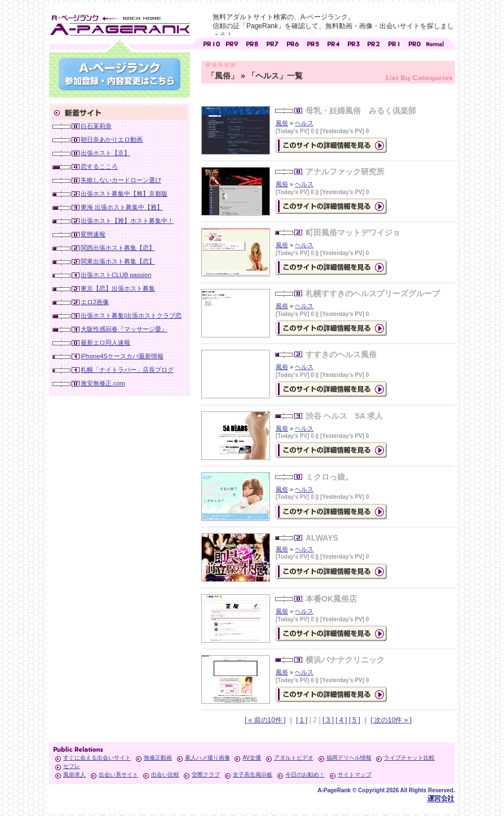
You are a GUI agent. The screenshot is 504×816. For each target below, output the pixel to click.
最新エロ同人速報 (105, 343)
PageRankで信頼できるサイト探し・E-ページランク (435, 43)
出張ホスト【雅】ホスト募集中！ (127, 221)
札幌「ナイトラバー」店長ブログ (127, 370)
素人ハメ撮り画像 (207, 758)
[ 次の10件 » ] (391, 720)
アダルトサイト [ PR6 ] (293, 43)
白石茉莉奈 (96, 126)
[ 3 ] (328, 720)
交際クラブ (206, 775)
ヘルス (304, 123)
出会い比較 (165, 775)
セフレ (72, 766)
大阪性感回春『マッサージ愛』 (124, 329)
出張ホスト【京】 (105, 153)
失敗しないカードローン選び (121, 180)
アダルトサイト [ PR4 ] (333, 43)
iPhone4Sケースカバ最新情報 (122, 356)
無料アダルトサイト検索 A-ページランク (120, 23)
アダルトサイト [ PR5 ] (313, 43)
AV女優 (252, 758)
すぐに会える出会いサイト (97, 758)
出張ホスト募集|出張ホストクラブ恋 (131, 315)
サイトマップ (355, 775)
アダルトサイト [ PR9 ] (232, 43)
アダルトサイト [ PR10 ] (211, 43)
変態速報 (93, 234)
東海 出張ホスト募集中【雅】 (122, 207)
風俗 (282, 123)
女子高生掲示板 (253, 775)
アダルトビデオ (294, 758)
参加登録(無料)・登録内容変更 (120, 74)
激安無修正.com (103, 383)
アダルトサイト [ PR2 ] (374, 43)
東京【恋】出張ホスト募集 (118, 288)
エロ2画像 (95, 302)
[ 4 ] (341, 720)
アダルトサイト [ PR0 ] (414, 43)
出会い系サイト (118, 775)
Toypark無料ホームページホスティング (441, 798)
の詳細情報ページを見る (331, 145)
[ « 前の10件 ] (265, 720)
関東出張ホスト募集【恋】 (118, 261)
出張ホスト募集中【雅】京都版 (124, 194)
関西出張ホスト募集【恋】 (118, 248)
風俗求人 (74, 775)
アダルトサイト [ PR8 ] (252, 43)
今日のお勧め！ (305, 775)
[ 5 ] (355, 720)
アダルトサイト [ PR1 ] (394, 43)
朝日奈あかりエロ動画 (112, 139)
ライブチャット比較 (409, 758)
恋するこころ (99, 166)
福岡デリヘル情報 (349, 758)
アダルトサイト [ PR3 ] (353, 43)
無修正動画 (158, 758)
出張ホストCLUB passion (116, 275)
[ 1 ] (302, 720)
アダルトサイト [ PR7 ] (272, 43)
